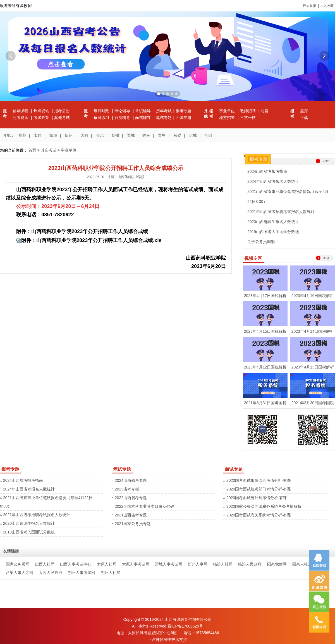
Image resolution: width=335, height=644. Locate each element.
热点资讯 (42, 111)
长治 (100, 135)
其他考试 (62, 118)
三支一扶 (248, 118)
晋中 (162, 135)
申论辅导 (123, 111)
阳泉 (53, 135)
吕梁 (177, 135)
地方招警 (228, 118)
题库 (304, 111)
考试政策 (42, 118)
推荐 (22, 135)
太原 (38, 135)
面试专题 (183, 118)
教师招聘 (248, 111)
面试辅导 (143, 118)
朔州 (115, 135)
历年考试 (164, 111)
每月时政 (102, 111)
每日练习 (102, 118)
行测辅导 (123, 118)
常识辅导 (143, 111)
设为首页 (310, 6)
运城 (193, 135)
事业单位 (228, 111)
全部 (208, 135)
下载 (304, 118)
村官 (265, 111)
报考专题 (183, 111)
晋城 (131, 135)
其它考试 (49, 150)
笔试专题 (164, 118)
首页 (32, 150)
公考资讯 (21, 118)
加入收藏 (327, 6)
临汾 (146, 135)
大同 (84, 135)
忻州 (69, 135)
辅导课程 (21, 111)
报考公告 (62, 111)
